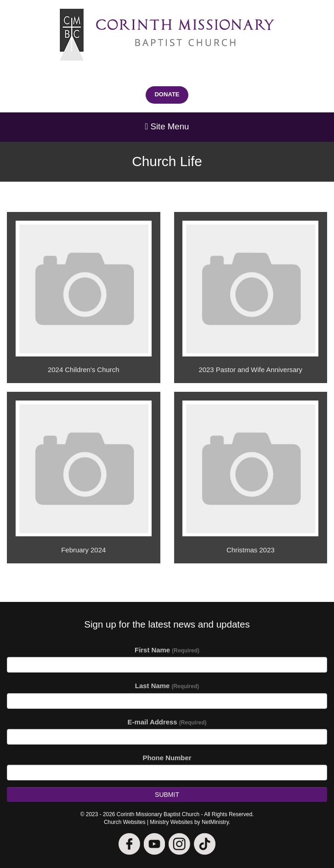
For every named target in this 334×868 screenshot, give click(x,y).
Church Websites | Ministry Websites (149, 822)
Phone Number (167, 758)
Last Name (167, 686)
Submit (167, 795)
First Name (167, 650)
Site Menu (167, 126)
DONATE (167, 94)
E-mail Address (167, 722)
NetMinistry (215, 822)
